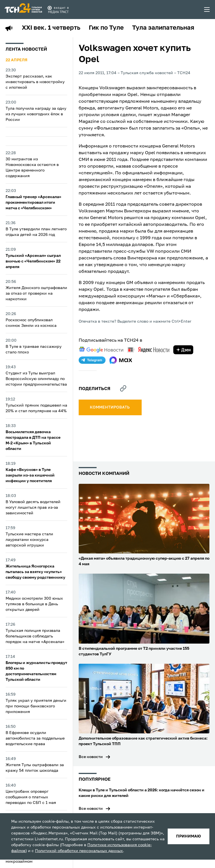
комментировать (110, 407)
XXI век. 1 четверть (51, 28)
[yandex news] (148, 350)
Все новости (91, 757)
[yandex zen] (183, 350)
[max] (121, 360)
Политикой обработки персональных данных (79, 851)
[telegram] (92, 360)
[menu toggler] (207, 10)
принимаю (189, 836)
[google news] (101, 350)
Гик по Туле (106, 28)
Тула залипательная (163, 28)
